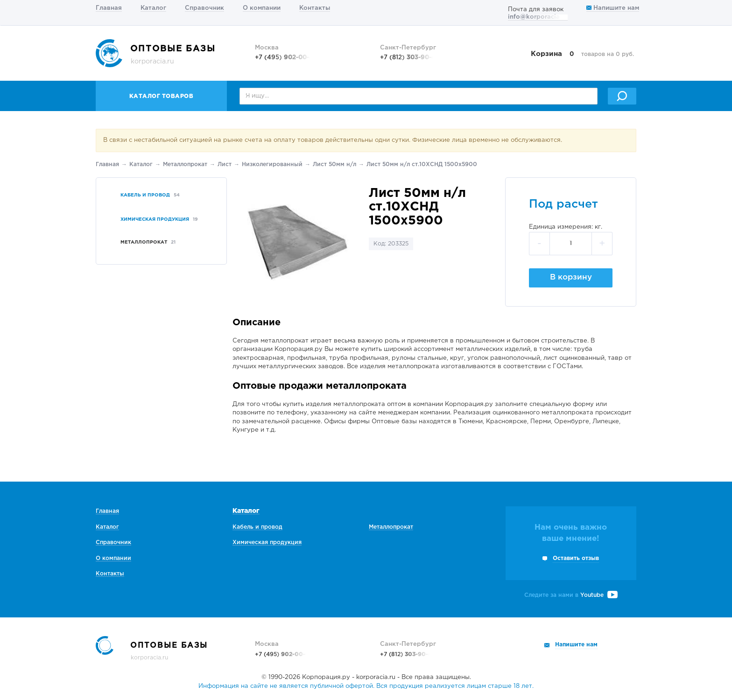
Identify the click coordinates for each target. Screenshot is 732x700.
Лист (225, 164)
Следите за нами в (571, 595)
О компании (262, 8)
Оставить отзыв (576, 558)
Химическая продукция (267, 542)
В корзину (571, 277)
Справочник (204, 8)
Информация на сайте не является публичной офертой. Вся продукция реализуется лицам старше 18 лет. (366, 686)
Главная (109, 8)
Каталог (153, 8)
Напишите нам (613, 8)
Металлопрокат (185, 164)
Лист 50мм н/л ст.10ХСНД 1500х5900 (422, 164)
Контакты (315, 8)
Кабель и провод (257, 527)
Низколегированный (272, 164)
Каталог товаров (162, 96)
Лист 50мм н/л (334, 164)
